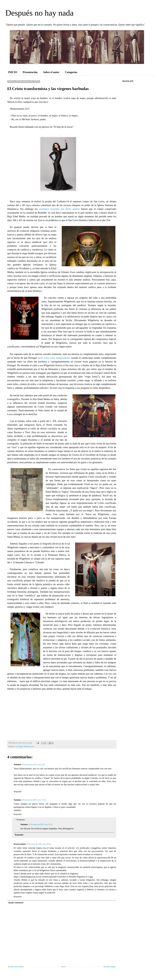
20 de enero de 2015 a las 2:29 (33, 765)
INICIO (13, 72)
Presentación (30, 72)
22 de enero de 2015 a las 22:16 (41, 824)
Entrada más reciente (16, 967)
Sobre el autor (51, 72)
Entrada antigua (110, 967)
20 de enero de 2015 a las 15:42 (34, 800)
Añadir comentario (16, 903)
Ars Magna (19, 746)
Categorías (71, 72)
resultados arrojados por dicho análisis (59, 209)
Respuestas (21, 820)
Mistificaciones (29, 746)
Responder (18, 792)
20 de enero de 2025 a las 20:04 (39, 844)
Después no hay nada (39, 13)
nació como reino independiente (54, 358)
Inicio (64, 967)
